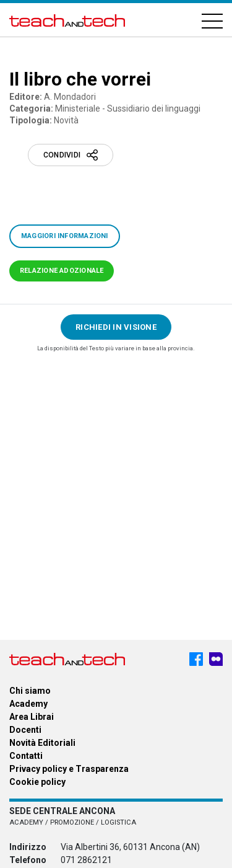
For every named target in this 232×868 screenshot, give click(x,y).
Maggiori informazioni (65, 236)
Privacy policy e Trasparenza (69, 769)
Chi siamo (30, 691)
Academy (28, 704)
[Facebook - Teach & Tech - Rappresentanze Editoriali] (196, 659)
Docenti (25, 730)
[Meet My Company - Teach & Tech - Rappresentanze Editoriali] (216, 659)
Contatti (26, 756)
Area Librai (32, 717)
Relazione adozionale (62, 271)
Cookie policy (37, 782)
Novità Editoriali (42, 743)
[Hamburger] (212, 20)
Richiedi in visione (116, 327)
